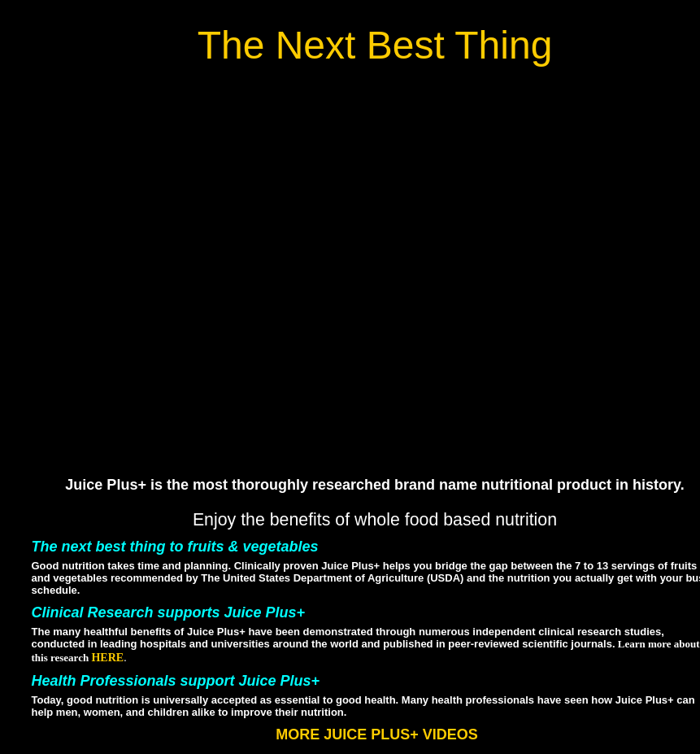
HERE (107, 658)
